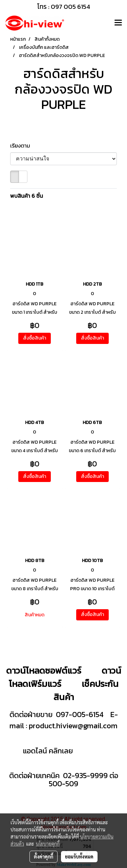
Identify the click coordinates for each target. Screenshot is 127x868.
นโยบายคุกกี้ (48, 844)
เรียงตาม (22, 146)
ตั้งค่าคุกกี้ (44, 856)
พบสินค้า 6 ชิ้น (27, 196)
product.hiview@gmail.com (73, 726)
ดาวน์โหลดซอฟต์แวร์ (44, 670)
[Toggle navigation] (118, 23)
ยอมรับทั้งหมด (79, 856)
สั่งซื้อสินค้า (35, 338)
